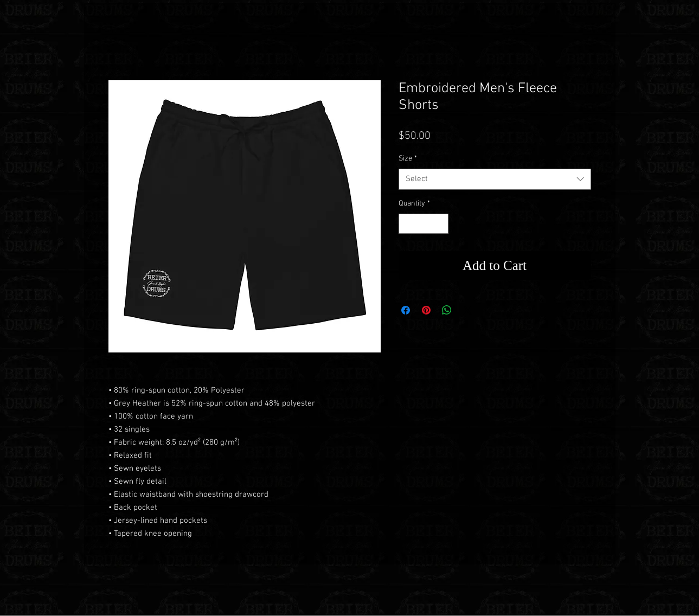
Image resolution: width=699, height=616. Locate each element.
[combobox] (495, 179)
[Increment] (440, 224)
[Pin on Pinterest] (426, 310)
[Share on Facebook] (406, 310)
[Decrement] (407, 224)
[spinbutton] (424, 224)
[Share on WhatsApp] (447, 310)
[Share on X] (467, 310)
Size (408, 159)
